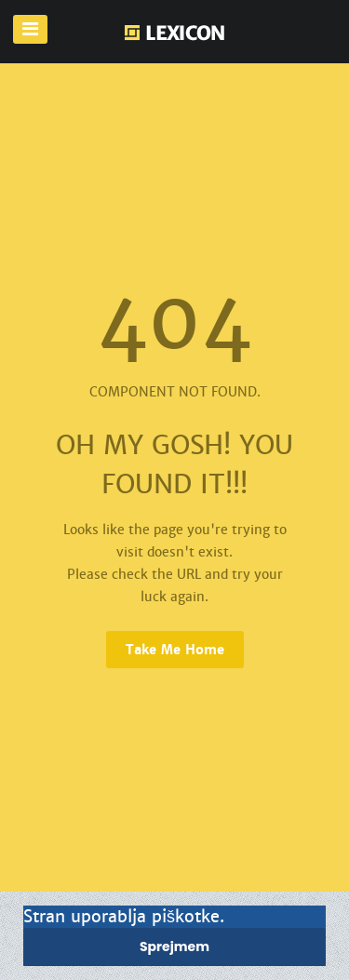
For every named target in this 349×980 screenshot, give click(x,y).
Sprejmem (174, 946)
